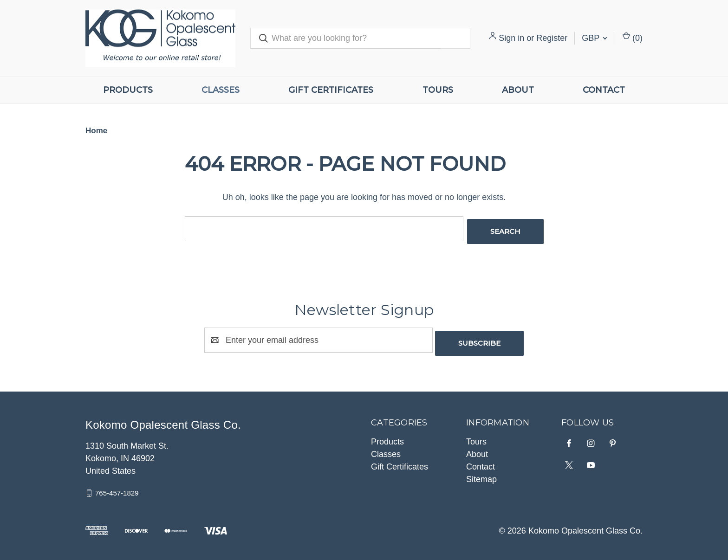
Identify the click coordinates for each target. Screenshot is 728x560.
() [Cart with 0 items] (633, 37)
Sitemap (481, 473)
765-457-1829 (117, 487)
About (518, 90)
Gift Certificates (331, 90)
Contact (604, 90)
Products (128, 90)
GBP (594, 38)
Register (552, 38)
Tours (438, 90)
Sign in (511, 38)
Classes (221, 90)
